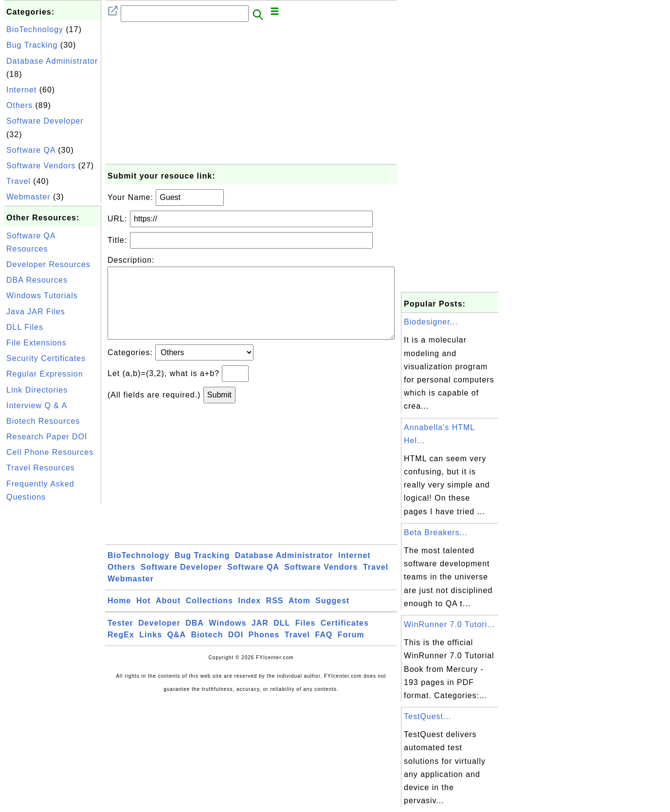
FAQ (324, 650)
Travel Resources (41, 468)
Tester (120, 639)
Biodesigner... (431, 322)
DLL (282, 639)
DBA (195, 639)
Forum (351, 650)
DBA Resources (37, 280)
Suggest (332, 616)
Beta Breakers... (436, 532)
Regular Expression (45, 374)
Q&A (177, 650)
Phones (264, 650)
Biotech (207, 650)
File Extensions (36, 343)
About (168, 616)
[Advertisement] (53, 652)
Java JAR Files (36, 312)
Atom (299, 616)
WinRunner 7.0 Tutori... (450, 624)
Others (19, 105)
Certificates (345, 639)
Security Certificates (46, 358)
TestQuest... (427, 716)
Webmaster (28, 197)
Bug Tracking (32, 45)
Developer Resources (48, 264)
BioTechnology (35, 29)
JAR (260, 639)
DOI (236, 650)
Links (151, 650)
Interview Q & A (37, 406)
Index (249, 616)
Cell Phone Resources (50, 452)
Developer (159, 639)
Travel (18, 181)
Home (119, 616)
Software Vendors (41, 166)
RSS (275, 616)
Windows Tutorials (42, 296)
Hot (144, 616)
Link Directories (37, 390)
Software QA (31, 150)
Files (305, 639)
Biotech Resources (43, 421)
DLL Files (25, 327)
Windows (227, 639)
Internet (21, 90)
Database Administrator (52, 61)
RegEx (121, 650)
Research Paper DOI (47, 437)
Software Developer (45, 121)
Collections (209, 616)
